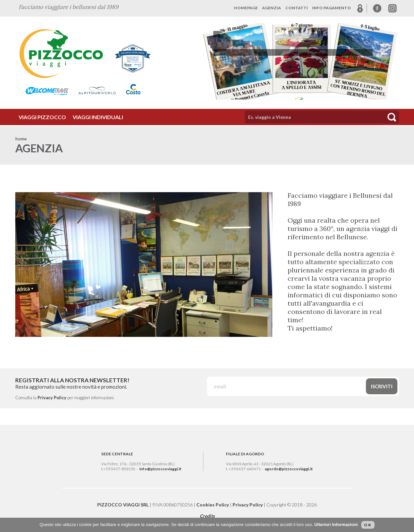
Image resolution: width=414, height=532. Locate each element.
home (21, 139)
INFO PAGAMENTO (332, 8)
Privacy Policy (52, 398)
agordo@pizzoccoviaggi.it (289, 469)
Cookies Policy (213, 505)
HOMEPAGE (246, 8)
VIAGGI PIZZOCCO (42, 117)
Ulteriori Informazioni (336, 525)
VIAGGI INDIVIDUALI (98, 117)
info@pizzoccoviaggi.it (160, 469)
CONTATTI (297, 8)
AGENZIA (272, 8)
